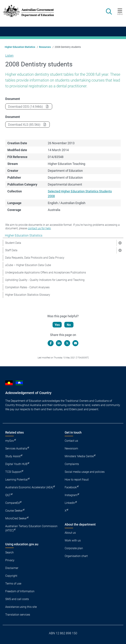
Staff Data (11, 250)
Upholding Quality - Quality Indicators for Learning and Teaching (45, 280)
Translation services (18, 615)
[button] (120, 243)
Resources (45, 47)
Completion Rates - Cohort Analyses (27, 287)
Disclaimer (12, 568)
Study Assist (13, 456)
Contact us (71, 441)
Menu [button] (120, 14)
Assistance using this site (21, 607)
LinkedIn (70, 503)
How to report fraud (77, 480)
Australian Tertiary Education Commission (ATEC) (31, 528)
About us (70, 533)
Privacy (10, 560)
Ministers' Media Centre (79, 456)
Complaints (72, 464)
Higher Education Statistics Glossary (28, 295)
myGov (10, 441)
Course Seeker (14, 511)
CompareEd (12, 503)
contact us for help (39, 228)
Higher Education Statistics (20, 47)
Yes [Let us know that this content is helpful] (57, 325)
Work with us (73, 540)
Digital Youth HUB (16, 464)
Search (9, 552)
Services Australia (16, 448)
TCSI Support (13, 472)
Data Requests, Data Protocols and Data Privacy (35, 258)
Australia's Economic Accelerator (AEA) (29, 487)
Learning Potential (17, 480)
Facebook (71, 487)
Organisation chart (76, 556)
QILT (8, 495)
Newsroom (71, 448)
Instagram (71, 495)
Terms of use (13, 584)
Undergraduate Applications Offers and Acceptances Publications (46, 272)
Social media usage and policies (85, 472)
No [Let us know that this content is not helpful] (69, 325)
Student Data (13, 243)
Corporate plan (74, 548)
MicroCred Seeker (16, 518)
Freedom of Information (20, 591)
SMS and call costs (17, 599)
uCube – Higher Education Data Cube (28, 265)
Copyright (11, 576)
